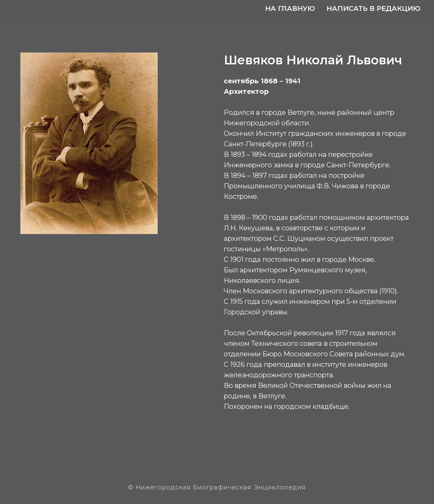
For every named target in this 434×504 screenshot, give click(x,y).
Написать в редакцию (373, 8)
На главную (290, 8)
